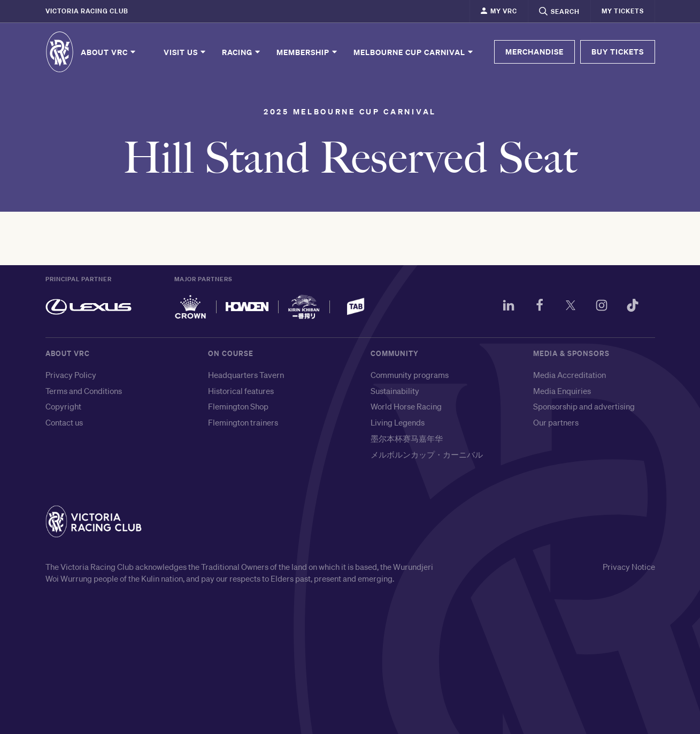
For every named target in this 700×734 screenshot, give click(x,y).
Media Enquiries (562, 391)
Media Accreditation (570, 375)
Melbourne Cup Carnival (414, 52)
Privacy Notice (629, 567)
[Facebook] (540, 307)
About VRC (109, 52)
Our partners (556, 422)
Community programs (410, 375)
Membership (307, 52)
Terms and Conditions (84, 391)
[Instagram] (602, 307)
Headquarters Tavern (246, 375)
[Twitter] (571, 307)
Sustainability (395, 391)
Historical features (241, 391)
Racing (242, 52)
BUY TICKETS (618, 52)
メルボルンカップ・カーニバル (427, 454)
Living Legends (398, 422)
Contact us (64, 422)
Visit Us (185, 52)
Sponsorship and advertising (584, 406)
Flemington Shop (238, 406)
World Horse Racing (406, 406)
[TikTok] (633, 307)
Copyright (63, 406)
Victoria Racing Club (87, 11)
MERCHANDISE (534, 52)
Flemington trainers (243, 422)
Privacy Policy (71, 375)
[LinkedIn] (509, 307)
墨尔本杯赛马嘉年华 (407, 438)
